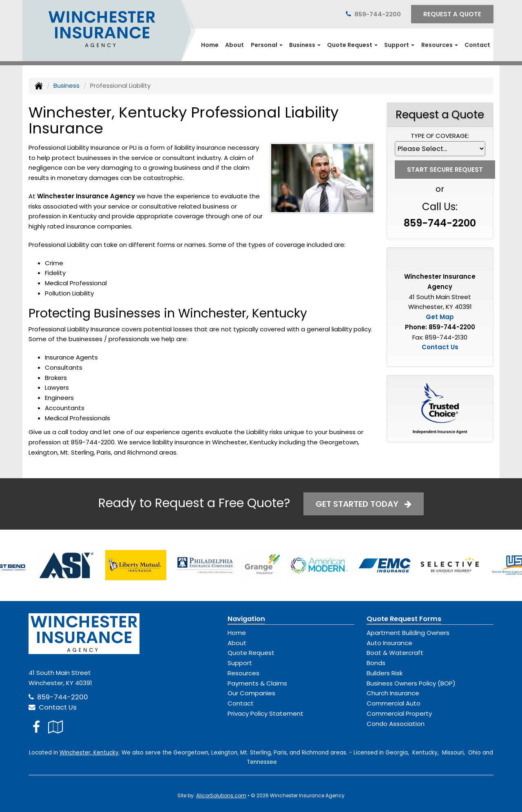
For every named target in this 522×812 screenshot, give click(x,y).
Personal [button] (267, 45)
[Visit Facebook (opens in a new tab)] (36, 727)
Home (210, 45)
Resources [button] (440, 45)
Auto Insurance (389, 643)
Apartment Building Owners (408, 633)
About (234, 45)
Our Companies (251, 693)
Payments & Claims (257, 683)
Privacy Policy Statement (265, 713)
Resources (243, 673)
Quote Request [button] (352, 45)
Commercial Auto (394, 703)
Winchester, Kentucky (89, 753)
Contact (477, 45)
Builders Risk (385, 673)
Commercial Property (399, 713)
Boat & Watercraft (395, 653)
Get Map (440, 317)
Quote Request (251, 653)
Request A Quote (452, 14)
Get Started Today (364, 504)
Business (66, 85)
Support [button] (399, 45)
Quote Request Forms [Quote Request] (404, 619)
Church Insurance (393, 693)
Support (240, 663)
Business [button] (305, 45)
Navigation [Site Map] (246, 619)
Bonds (376, 663)
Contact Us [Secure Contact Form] (440, 347)
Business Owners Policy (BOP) (411, 683)
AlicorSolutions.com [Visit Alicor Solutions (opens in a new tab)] (221, 795)
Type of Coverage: (440, 136)
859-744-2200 (378, 14)
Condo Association (396, 724)
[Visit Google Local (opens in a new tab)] (56, 727)
